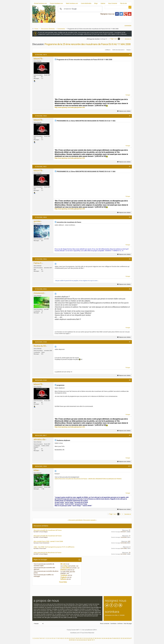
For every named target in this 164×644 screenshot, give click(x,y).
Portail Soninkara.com (40, 3)
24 (69, 638)
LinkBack (107, 50)
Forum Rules (63, 582)
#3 (130, 166)
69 (90, 640)
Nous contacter (105, 624)
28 (77, 638)
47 (112, 638)
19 (60, 638)
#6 (130, 289)
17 (56, 638)
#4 (130, 217)
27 (75, 638)
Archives (120, 624)
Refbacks (63, 579)
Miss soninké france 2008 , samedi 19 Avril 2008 (48, 541)
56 (129, 638)
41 (101, 638)
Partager (128, 95)
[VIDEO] (63, 570)
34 (88, 638)
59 (72, 640)
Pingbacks (64, 577)
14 (51, 638)
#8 (130, 380)
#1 (130, 55)
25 (71, 638)
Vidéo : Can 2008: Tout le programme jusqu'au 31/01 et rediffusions (54, 547)
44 (107, 638)
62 (77, 640)
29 (79, 638)
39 (97, 638)
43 (105, 638)
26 (73, 638)
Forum (36, 29)
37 (94, 638)
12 (47, 638)
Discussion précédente (76, 520)
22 (66, 638)
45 (109, 638)
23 (67, 638)
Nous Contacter (113, 3)
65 (83, 640)
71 (94, 640)
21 (64, 638)
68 (89, 640)
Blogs (96, 3)
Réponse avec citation (124, 111)
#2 (130, 116)
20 (62, 638)
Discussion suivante (89, 520)
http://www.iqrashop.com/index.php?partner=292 (70, 107)
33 (86, 638)
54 (125, 638)
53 (123, 638)
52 (122, 638)
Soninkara (113, 624)
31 (82, 638)
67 (87, 640)
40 (99, 638)
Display (128, 50)
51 (120, 638)
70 (92, 640)
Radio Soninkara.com (72, 3)
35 (90, 638)
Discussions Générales (48, 29)
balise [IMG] (66, 568)
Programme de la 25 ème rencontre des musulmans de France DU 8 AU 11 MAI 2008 (88, 44)
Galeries (103, 3)
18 (58, 638)
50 (118, 638)
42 (103, 638)
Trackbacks (64, 575)
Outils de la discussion (118, 50)
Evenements (61, 29)
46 (110, 638)
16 (54, 638)
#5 (130, 259)
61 (75, 640)
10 (43, 638)
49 (116, 638)
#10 (129, 466)
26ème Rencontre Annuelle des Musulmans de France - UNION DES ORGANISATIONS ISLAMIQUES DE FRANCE (88, 479)
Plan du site (124, 3)
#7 (130, 342)
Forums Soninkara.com (56, 3)
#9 (130, 435)
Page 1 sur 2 (114, 39)
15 (52, 638)
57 (131, 638)
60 (74, 640)
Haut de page (128, 624)
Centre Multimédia (86, 3)
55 (127, 638)
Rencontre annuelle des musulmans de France (48, 530)
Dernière (128, 39)
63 (79, 640)
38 (95, 638)
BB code (63, 564)
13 (49, 638)
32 (84, 638)
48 (114, 638)
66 (85, 640)
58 (70, 640)
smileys (65, 566)
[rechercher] (80, 9)
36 (92, 638)
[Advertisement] (94, 21)
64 (81, 640)
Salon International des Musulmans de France (47, 553)
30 (80, 638)
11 (45, 638)
